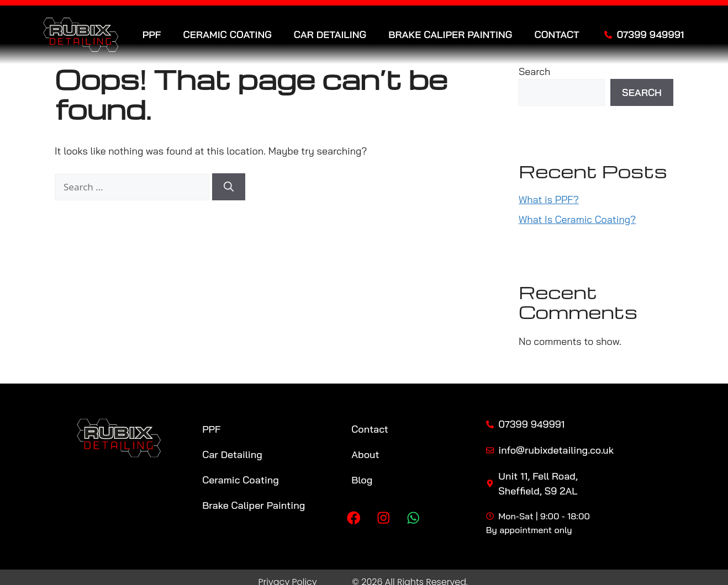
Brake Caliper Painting (450, 35)
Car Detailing (330, 35)
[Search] (229, 187)
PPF (152, 35)
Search (534, 71)
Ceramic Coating (228, 35)
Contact (556, 35)
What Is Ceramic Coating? (577, 219)
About (365, 454)
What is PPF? (549, 200)
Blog (362, 480)
